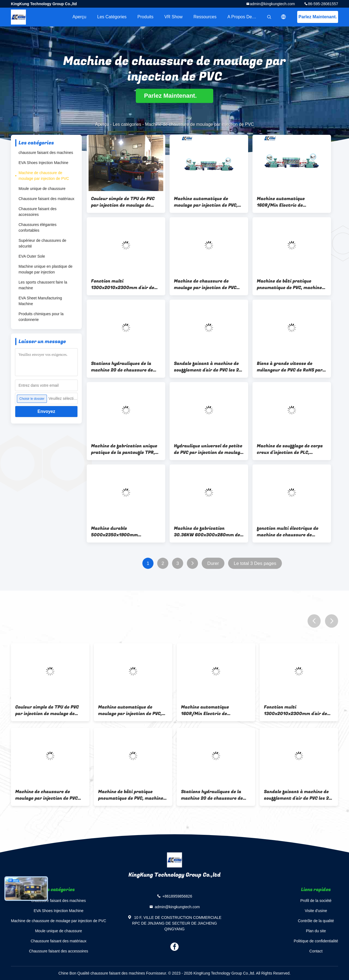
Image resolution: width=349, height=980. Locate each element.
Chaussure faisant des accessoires (37, 212)
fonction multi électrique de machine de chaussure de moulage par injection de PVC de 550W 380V (291, 532)
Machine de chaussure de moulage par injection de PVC (44, 176)
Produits (145, 17)
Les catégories (112, 17)
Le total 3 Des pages (255, 563)
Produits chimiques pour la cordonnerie (41, 317)
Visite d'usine (316, 911)
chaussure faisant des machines (46, 153)
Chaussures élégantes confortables (37, 227)
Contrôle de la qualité (316, 921)
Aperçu (79, 17)
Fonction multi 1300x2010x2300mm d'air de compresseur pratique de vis (123, 284)
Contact (316, 951)
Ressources (205, 17)
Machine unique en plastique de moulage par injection (46, 269)
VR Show (174, 17)
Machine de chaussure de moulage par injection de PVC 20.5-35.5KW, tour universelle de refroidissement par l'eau (207, 284)
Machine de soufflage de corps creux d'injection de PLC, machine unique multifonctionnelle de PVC (290, 449)
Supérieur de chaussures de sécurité (42, 243)
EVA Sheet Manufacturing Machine (40, 301)
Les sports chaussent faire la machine (43, 285)
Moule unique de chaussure (42, 189)
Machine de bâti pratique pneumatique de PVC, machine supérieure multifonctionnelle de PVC (290, 284)
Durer (213, 563)
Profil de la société (316, 901)
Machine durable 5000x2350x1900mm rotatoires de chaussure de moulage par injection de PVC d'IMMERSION (122, 532)
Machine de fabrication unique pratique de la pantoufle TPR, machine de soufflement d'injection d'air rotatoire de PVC (124, 449)
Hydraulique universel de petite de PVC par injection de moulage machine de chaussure (208, 449)
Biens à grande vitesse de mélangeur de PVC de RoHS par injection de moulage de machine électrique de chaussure (290, 367)
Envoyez (46, 411)
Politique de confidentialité (316, 941)
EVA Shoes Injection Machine (43, 163)
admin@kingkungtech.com (272, 4)
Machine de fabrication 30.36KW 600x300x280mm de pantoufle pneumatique (207, 532)
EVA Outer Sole (32, 256)
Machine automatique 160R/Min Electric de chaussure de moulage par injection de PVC (285, 202)
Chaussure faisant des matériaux (46, 199)
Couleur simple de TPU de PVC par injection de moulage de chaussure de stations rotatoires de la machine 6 (123, 202)
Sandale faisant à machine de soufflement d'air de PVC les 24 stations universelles (208, 367)
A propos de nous (245, 17)
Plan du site (316, 931)
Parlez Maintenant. (318, 17)
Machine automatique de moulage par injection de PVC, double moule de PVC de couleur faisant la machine (208, 202)
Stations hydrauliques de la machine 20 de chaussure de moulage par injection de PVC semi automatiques (122, 367)
